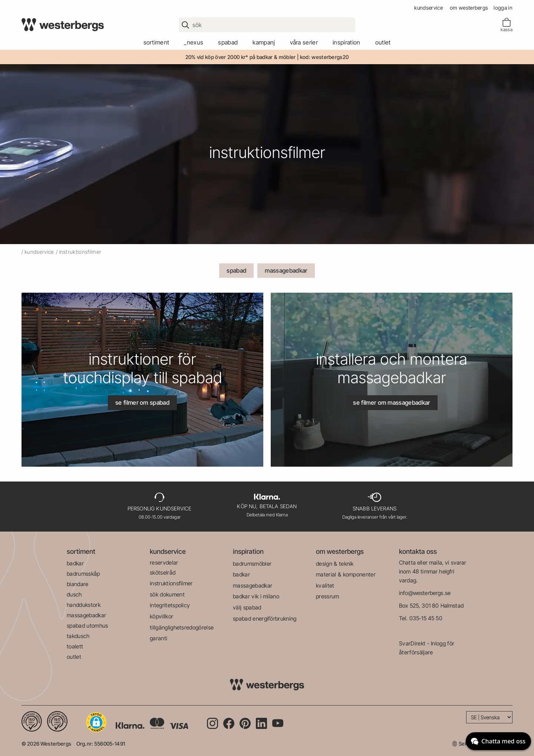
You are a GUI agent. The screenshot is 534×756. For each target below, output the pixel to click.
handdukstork (84, 605)
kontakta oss (418, 551)
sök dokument (167, 594)
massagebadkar (286, 270)
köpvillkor (161, 616)
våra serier (304, 42)
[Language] (489, 717)
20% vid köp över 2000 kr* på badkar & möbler (241, 57)
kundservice (428, 8)
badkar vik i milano (256, 596)
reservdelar (164, 563)
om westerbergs (469, 8)
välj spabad (247, 607)
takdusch (78, 636)
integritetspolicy (170, 605)
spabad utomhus (87, 626)
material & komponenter (346, 574)
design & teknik (335, 564)
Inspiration (347, 42)
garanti (159, 638)
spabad (228, 42)
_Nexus (194, 42)
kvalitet (325, 586)
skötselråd (163, 573)
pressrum (328, 596)
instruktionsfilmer (171, 583)
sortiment (156, 42)
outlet (383, 42)
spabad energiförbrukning (265, 619)
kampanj (264, 42)
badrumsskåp (83, 574)
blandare (78, 584)
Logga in (503, 8)
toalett (75, 646)
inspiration (248, 551)
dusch (74, 594)
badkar (75, 563)
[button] (96, 722)
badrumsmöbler (252, 564)
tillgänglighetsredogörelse (182, 627)
